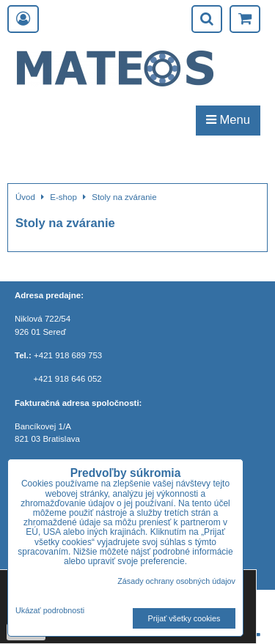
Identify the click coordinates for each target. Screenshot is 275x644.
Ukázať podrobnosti (50, 611)
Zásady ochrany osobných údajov (176, 581)
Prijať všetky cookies (184, 618)
